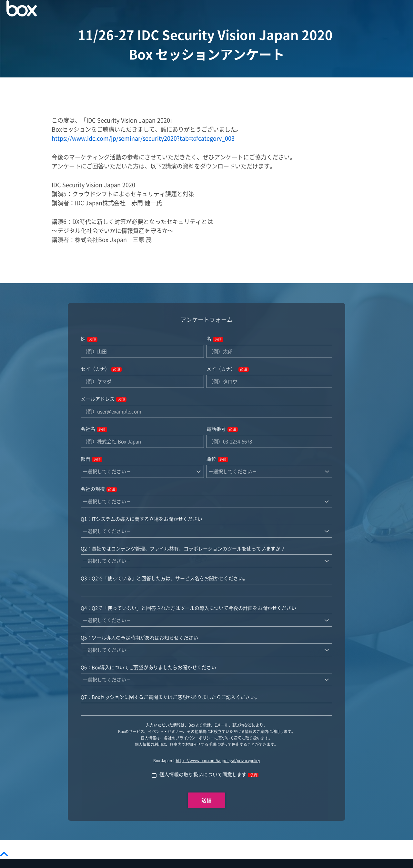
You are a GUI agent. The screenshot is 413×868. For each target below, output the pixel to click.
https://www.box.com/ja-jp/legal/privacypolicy (218, 761)
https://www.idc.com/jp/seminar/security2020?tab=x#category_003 (143, 139)
